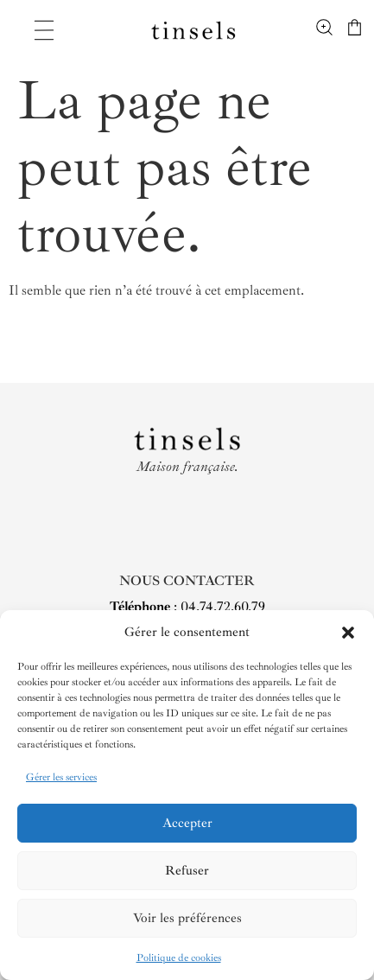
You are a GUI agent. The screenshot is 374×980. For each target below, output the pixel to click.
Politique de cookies (179, 958)
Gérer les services (61, 777)
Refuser (187, 871)
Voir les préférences (187, 918)
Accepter (187, 823)
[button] (348, 633)
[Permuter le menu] (44, 30)
